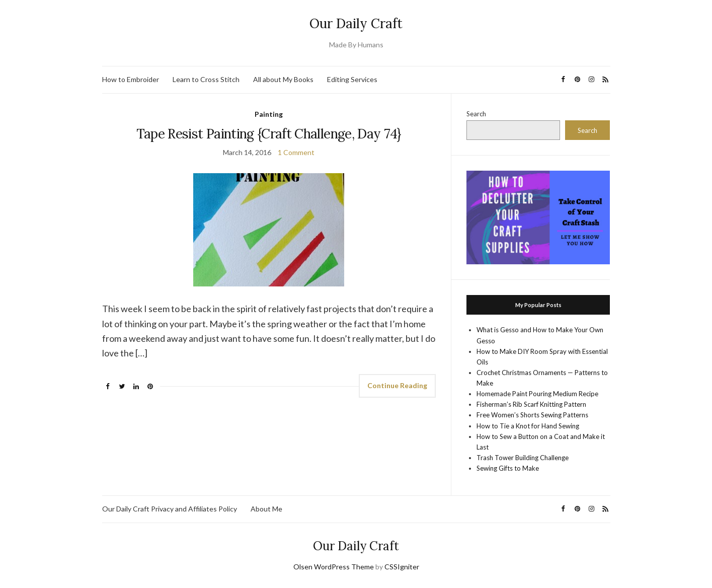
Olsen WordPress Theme (334, 567)
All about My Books (283, 79)
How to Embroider (131, 79)
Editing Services (352, 79)
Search (476, 114)
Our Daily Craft (356, 23)
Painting (269, 114)
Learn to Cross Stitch (206, 79)
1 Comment (296, 152)
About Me (266, 509)
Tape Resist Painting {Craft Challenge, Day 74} (269, 134)
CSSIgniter (402, 567)
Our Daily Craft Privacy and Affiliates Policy (170, 509)
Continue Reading (397, 385)
